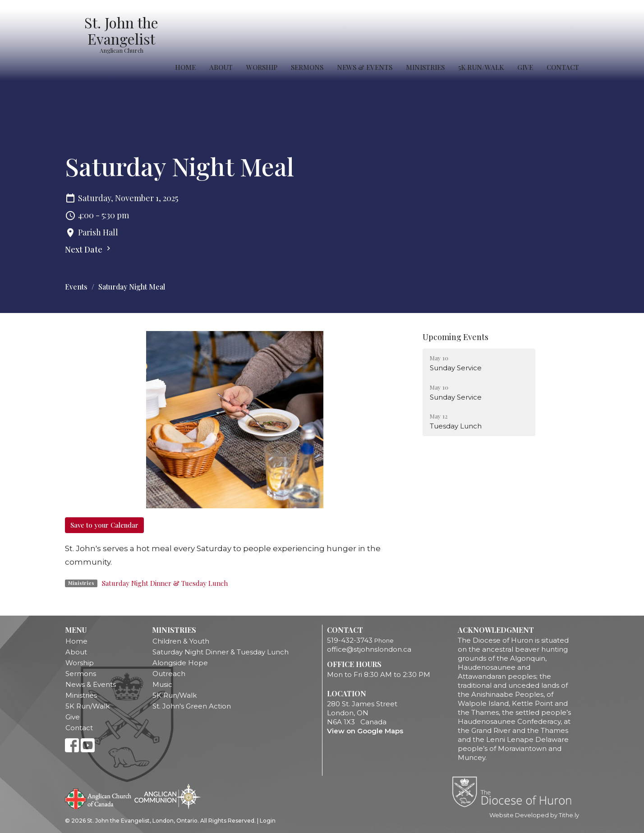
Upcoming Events (455, 337)
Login (268, 821)
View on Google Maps (365, 731)
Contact (563, 67)
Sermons (307, 67)
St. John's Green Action (192, 706)
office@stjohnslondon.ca (369, 649)
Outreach (169, 674)
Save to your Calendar (104, 525)
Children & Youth (181, 641)
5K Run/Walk (481, 67)
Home (185, 67)
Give (525, 67)
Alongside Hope (180, 663)
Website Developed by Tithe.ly (534, 815)
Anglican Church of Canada (99, 798)
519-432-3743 (350, 640)
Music (162, 684)
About (221, 67)
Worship (262, 67)
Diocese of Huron (515, 792)
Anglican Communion (168, 796)
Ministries (425, 67)
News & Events (365, 67)
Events (76, 287)
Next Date (89, 249)
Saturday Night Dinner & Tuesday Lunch (165, 583)
